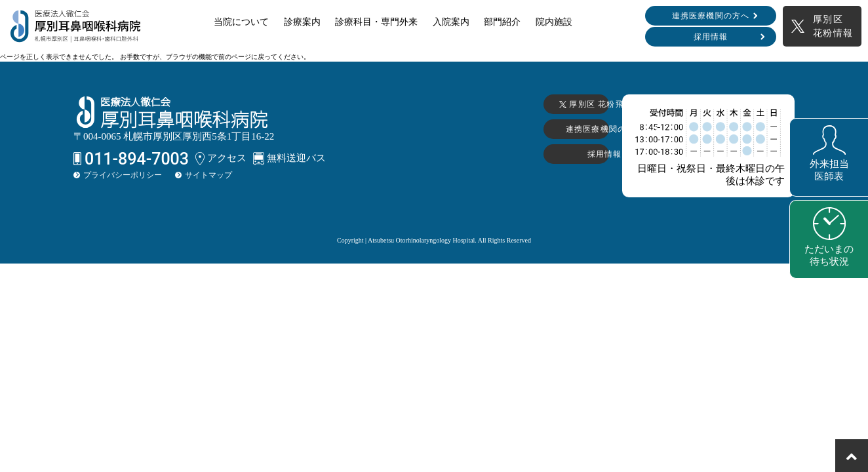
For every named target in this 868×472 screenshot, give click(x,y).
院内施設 (554, 22)
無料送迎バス (289, 159)
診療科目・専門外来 (376, 22)
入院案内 (451, 22)
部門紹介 (502, 22)
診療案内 (302, 22)
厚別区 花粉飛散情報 (486, 104)
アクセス (221, 159)
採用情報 (711, 37)
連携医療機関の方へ (711, 16)
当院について (241, 22)
